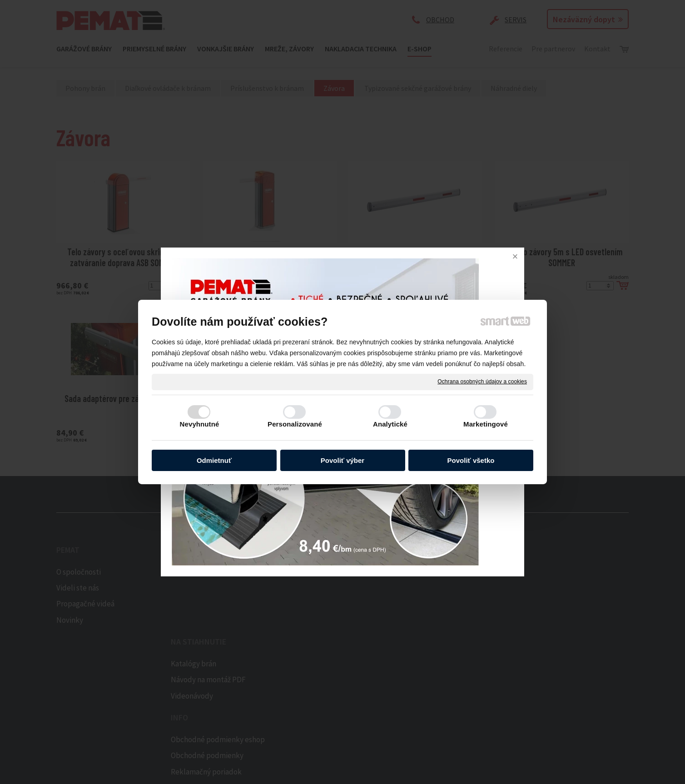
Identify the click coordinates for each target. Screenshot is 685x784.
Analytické (390, 424)
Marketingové (486, 424)
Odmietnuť (214, 460)
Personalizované (295, 424)
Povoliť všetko (471, 460)
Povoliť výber (342, 460)
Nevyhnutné (200, 424)
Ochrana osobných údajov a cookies (482, 382)
